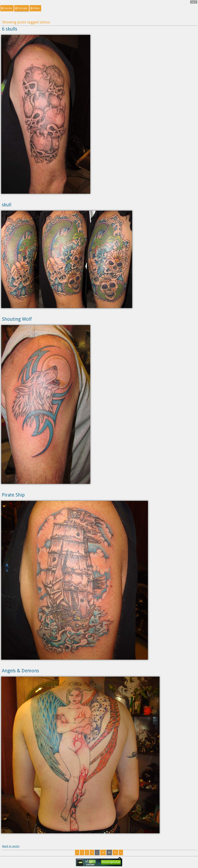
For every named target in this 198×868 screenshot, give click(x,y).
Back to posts (11, 846)
